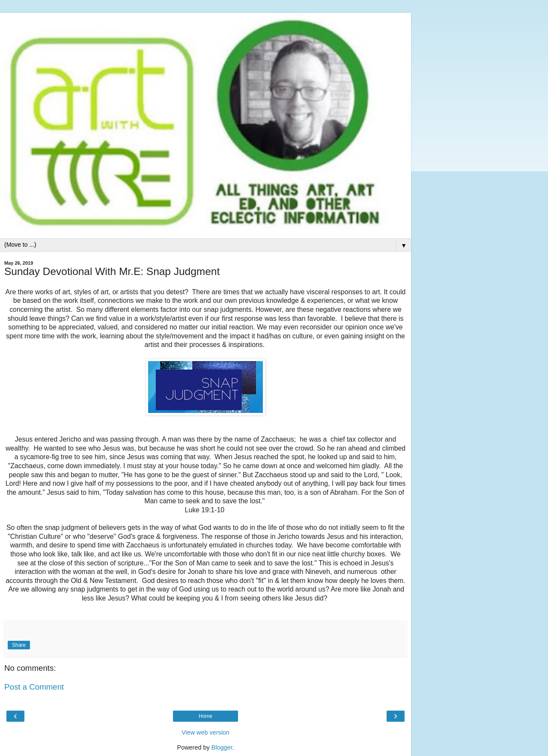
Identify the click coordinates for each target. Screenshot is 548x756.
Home (205, 716)
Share (19, 645)
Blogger (222, 747)
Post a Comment (34, 687)
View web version (205, 732)
